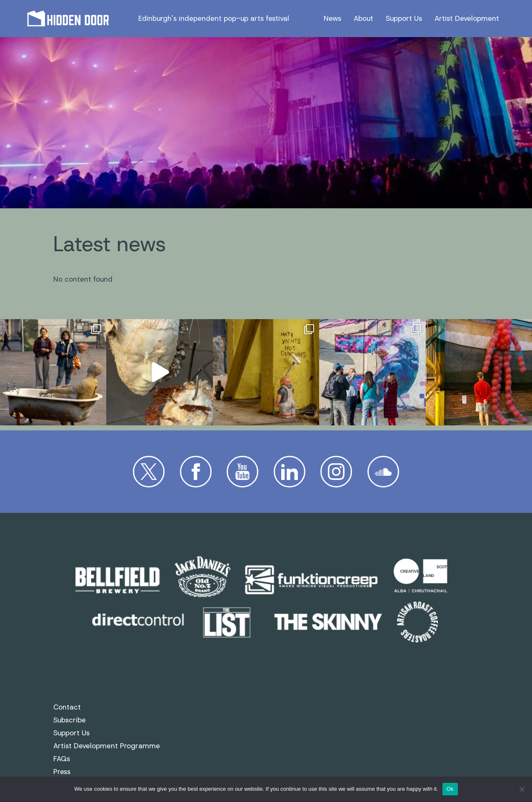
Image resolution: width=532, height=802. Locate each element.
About (363, 18)
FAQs (62, 759)
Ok (450, 789)
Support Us (404, 18)
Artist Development (467, 18)
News (332, 18)
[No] (522, 789)
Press (62, 772)
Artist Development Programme (107, 746)
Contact (67, 707)
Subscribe (70, 720)
